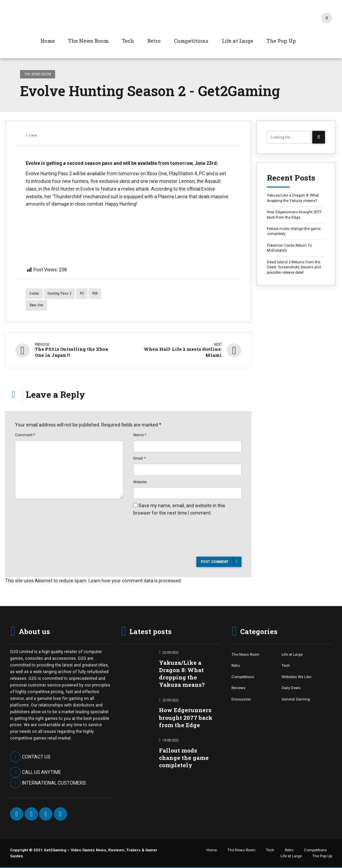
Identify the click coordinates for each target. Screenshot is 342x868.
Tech (128, 41)
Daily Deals (291, 688)
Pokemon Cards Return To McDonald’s (289, 248)
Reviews (238, 688)
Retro (154, 41)
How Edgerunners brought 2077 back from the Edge (294, 214)
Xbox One (36, 305)
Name (140, 435)
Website (140, 482)
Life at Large (237, 41)
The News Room (88, 41)
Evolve (34, 294)
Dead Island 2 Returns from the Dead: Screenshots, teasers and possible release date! (294, 267)
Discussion (241, 699)
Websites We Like (296, 676)
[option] (128, 153)
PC (82, 294)
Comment (25, 435)
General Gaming (296, 699)
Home (48, 41)
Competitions (191, 41)
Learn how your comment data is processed (135, 580)
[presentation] (184, 548)
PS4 (95, 294)
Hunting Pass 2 (59, 294)
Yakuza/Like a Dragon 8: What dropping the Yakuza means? (293, 198)
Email (139, 458)
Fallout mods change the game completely (294, 231)
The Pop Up (281, 41)
